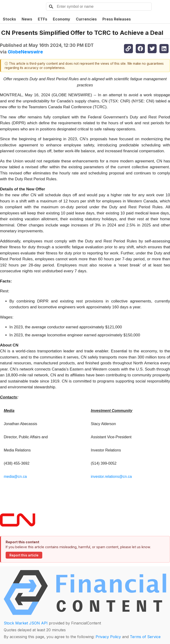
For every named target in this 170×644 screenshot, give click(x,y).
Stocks (9, 19)
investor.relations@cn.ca (111, 477)
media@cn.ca (15, 477)
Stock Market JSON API (26, 623)
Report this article (24, 555)
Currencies (86, 19)
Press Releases (117, 19)
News (27, 19)
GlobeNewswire (25, 52)
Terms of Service (145, 637)
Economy (62, 19)
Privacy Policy (108, 637)
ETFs (42, 19)
